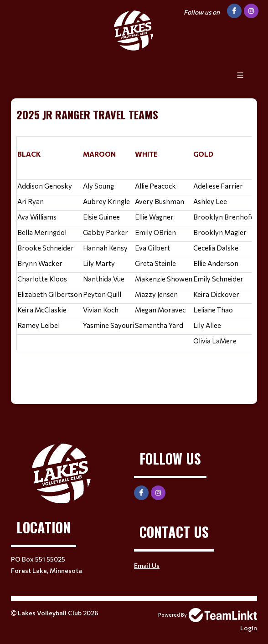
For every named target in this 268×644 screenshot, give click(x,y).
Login (249, 628)
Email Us (147, 565)
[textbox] (134, 245)
